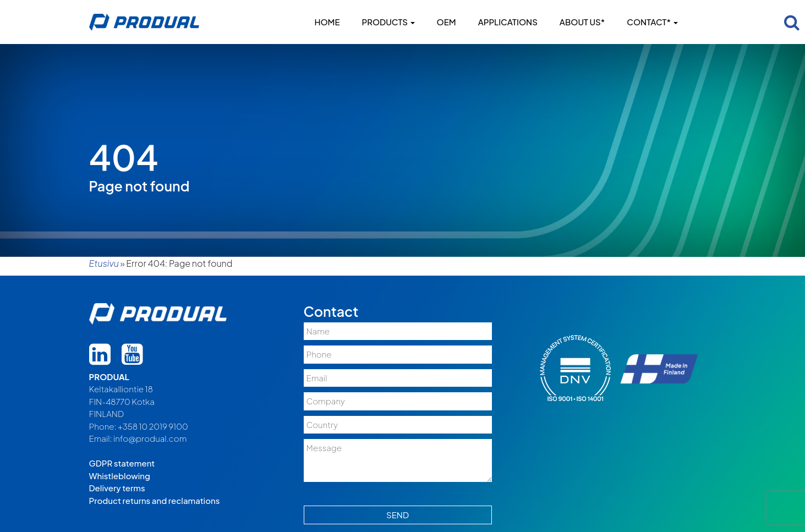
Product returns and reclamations (155, 500)
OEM (447, 22)
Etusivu (104, 263)
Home (327, 22)
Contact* (652, 22)
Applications (508, 22)
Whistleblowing (120, 476)
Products (388, 22)
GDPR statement (122, 463)
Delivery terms (117, 488)
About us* (582, 22)
